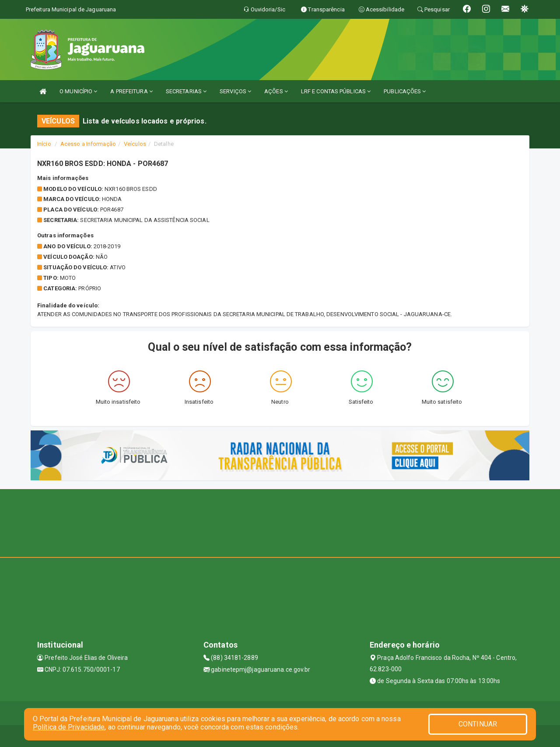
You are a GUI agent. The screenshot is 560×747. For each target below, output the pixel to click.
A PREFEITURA (131, 91)
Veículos (135, 144)
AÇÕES (276, 91)
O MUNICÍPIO (78, 91)
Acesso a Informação (88, 144)
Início (44, 144)
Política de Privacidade (69, 727)
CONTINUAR (478, 724)
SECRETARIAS (186, 91)
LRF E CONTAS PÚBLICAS (336, 91)
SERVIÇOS (235, 91)
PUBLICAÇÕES (405, 91)
